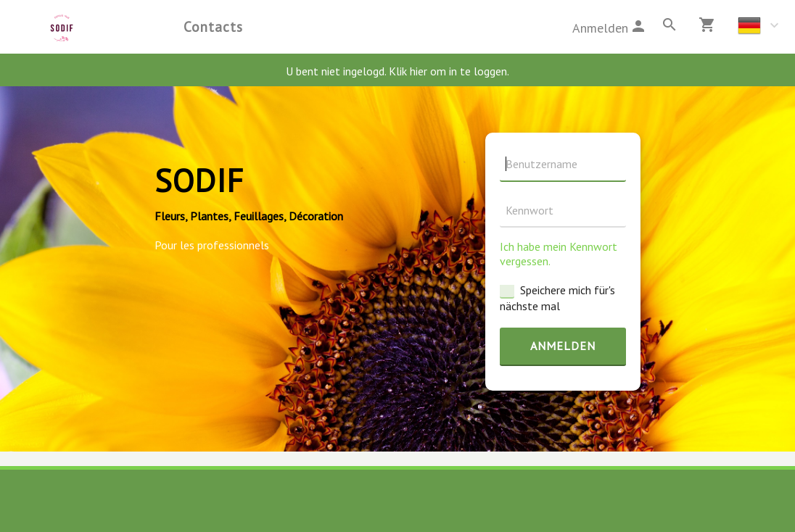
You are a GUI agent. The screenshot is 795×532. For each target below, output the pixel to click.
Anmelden (563, 346)
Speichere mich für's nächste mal (557, 298)
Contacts (213, 26)
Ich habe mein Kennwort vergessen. (559, 254)
